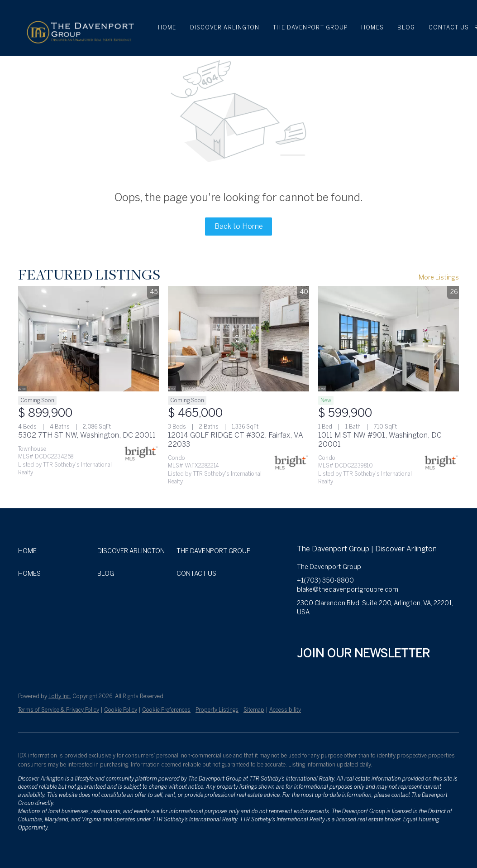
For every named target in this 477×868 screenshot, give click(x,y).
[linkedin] (322, 633)
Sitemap (254, 710)
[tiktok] (394, 633)
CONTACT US (449, 28)
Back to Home (239, 226)
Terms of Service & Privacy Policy (59, 710)
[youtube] (376, 633)
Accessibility (285, 710)
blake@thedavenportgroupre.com (348, 590)
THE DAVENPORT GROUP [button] (310, 28)
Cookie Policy (121, 710)
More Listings (439, 277)
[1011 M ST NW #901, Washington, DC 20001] (389, 339)
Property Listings (217, 710)
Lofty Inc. (60, 696)
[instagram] (358, 633)
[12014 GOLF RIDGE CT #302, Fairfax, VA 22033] (238, 339)
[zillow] (340, 633)
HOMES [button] (372, 28)
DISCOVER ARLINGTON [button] (225, 28)
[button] (80, 28)
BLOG (406, 28)
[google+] (412, 633)
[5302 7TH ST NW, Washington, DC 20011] (88, 339)
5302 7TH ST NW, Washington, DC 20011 (87, 435)
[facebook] (304, 633)
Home (167, 28)
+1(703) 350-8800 (325, 581)
